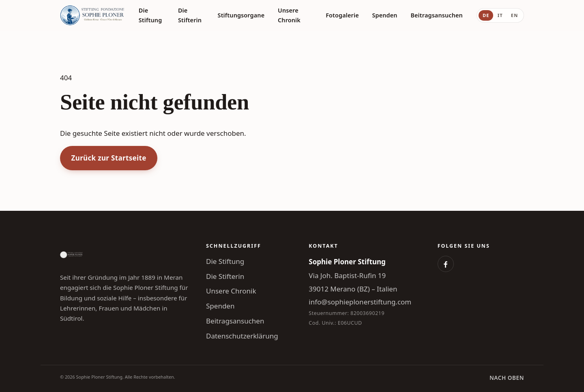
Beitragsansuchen (436, 15)
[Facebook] (446, 264)
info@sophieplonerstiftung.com (360, 302)
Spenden (385, 15)
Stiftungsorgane (241, 15)
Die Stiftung (150, 15)
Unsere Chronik (289, 15)
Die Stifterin (190, 15)
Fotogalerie (342, 15)
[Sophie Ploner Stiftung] (92, 15)
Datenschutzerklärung (242, 336)
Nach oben (507, 378)
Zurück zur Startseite (109, 158)
